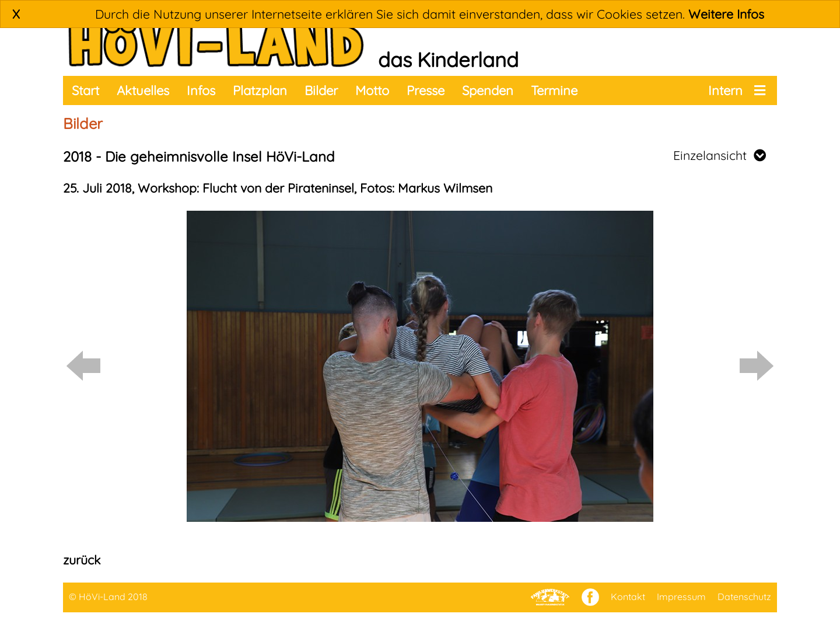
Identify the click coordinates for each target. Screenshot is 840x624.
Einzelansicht (720, 155)
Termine (554, 90)
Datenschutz (744, 597)
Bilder (321, 90)
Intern (725, 90)
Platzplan (260, 90)
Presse (426, 90)
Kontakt (628, 597)
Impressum (681, 597)
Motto (372, 90)
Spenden (488, 90)
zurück (82, 560)
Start (85, 90)
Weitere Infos (726, 14)
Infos (201, 90)
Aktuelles (143, 90)
